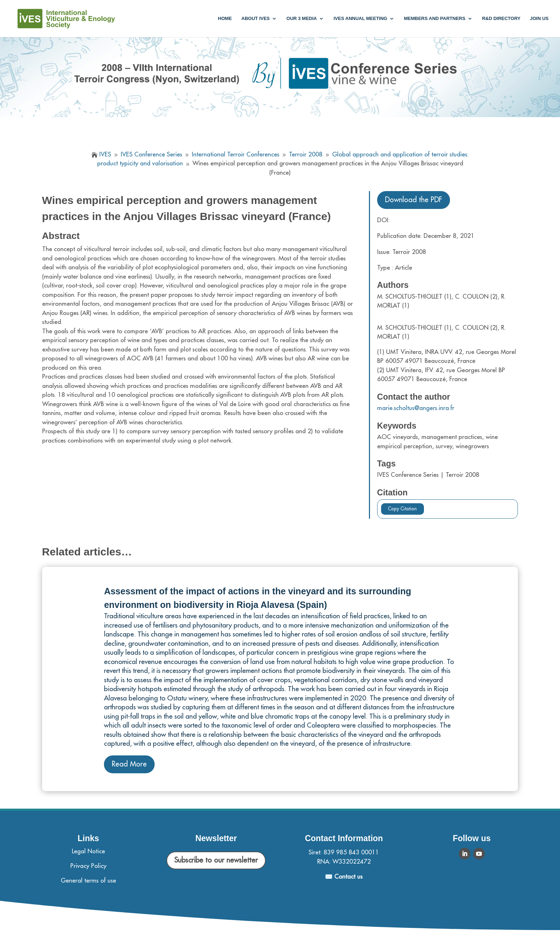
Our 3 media (302, 19)
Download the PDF (414, 200)
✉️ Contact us (344, 877)
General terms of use (88, 881)
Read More (129, 764)
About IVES (256, 19)
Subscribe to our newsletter (216, 860)
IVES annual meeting (360, 19)
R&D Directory (501, 19)
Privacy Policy (88, 866)
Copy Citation (402, 509)
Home (225, 19)
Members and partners (435, 19)
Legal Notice (88, 851)
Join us (539, 19)
